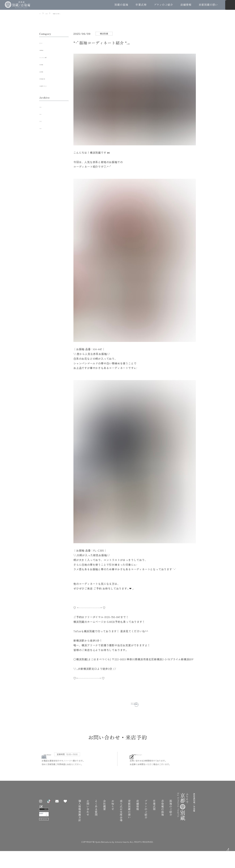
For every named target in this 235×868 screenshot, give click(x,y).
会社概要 (104, 809)
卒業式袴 (141, 5)
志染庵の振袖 (163, 812)
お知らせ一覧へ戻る (131, 702)
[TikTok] (51, 806)
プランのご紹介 (164, 5)
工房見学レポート (52, 85)
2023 (44, 128)
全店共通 (47, 50)
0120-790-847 (62, 757)
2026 (44, 106)
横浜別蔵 (47, 64)
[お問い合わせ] (59, 806)
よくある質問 (96, 812)
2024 (44, 121)
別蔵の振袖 (121, 5)
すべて (45, 42)
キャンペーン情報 (52, 57)
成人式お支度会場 (121, 815)
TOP (229, 853)
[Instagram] (43, 806)
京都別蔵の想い (208, 5)
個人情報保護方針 (80, 815)
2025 (44, 114)
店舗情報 (186, 5)
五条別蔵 (47, 71)
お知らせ (113, 809)
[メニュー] (230, 5)
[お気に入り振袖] (68, 806)
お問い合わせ (88, 812)
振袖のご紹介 (171, 812)
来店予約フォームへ (154, 757)
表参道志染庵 (50, 78)
